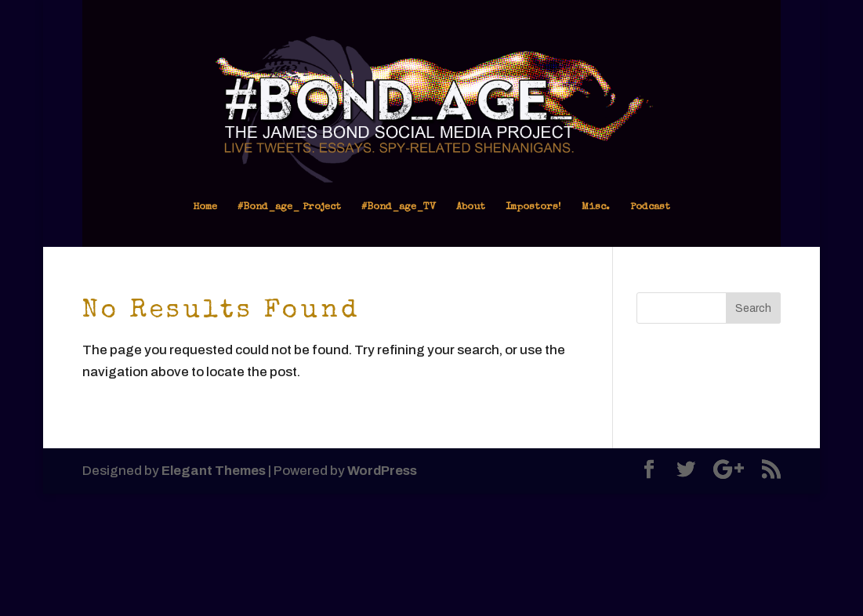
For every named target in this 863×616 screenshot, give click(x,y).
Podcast (650, 207)
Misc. (596, 207)
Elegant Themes (214, 471)
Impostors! (533, 207)
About (471, 207)
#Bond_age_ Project (289, 207)
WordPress (382, 471)
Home (205, 207)
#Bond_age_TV (399, 207)
